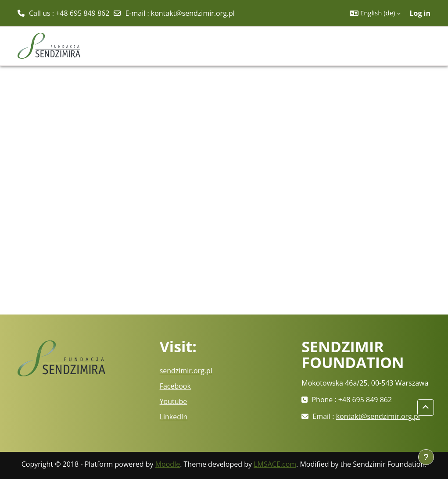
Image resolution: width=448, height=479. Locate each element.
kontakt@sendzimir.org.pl (193, 13)
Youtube (174, 401)
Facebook (175, 386)
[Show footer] (426, 457)
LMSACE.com (275, 464)
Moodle (168, 464)
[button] (375, 13)
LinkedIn (174, 417)
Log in (420, 13)
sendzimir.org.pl (186, 371)
